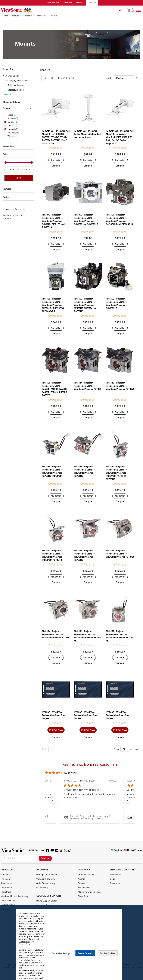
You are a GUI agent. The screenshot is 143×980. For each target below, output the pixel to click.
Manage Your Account (47, 875)
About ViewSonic (86, 875)
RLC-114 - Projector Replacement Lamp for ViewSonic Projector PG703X (88, 386)
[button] (56, 166)
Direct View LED (8, 901)
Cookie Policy (24, 942)
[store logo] (60, 10)
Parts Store (6, 892)
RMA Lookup (42, 888)
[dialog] (71, 943)
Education (68, 3)
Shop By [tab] (45, 70)
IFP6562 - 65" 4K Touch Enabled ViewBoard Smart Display (54, 715)
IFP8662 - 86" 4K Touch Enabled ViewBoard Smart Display (118, 715)
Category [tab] (7, 109)
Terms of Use (24, 944)
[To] (26, 170)
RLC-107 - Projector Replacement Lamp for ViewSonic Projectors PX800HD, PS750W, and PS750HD (85, 305)
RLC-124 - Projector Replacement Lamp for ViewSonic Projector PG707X (56, 635)
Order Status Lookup (46, 883)
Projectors (28, 16)
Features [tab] (7, 189)
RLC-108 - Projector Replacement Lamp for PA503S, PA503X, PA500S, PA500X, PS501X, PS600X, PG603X (55, 389)
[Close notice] (118, 953)
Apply (19, 178)
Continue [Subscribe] (45, 858)
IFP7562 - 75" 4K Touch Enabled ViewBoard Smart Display (86, 715)
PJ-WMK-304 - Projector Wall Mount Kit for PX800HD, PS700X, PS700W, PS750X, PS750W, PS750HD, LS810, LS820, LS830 (56, 137)
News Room (115, 875)
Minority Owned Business (90, 892)
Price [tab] (5, 154)
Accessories (42, 16)
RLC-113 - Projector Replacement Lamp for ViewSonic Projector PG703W (120, 386)
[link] (90, 818)
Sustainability (84, 888)
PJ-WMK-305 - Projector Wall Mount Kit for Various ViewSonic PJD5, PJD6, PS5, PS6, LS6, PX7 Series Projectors (120, 137)
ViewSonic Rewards (46, 879)
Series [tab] (6, 197)
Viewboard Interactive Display (14, 896)
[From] (11, 170)
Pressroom (115, 883)
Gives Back (83, 896)
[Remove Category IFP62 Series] (5, 81)
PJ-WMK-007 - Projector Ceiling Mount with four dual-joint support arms (88, 134)
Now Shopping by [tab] (11, 76)
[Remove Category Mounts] (5, 85)
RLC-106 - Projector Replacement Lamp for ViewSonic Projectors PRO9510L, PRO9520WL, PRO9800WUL (54, 305)
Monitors (5, 875)
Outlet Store (6, 888)
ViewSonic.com (53, 3)
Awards (81, 879)
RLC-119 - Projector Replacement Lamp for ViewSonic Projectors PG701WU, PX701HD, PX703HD (117, 473)
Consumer (92, 3)
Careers (81, 883)
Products (16, 16)
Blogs (112, 879)
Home (6, 16)
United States (133, 850)
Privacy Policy (35, 939)
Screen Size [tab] (9, 146)
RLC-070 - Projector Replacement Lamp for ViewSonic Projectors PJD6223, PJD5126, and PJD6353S (53, 221)
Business (80, 3)
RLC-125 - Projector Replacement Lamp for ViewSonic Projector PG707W (120, 554)
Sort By (109, 78)
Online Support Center (47, 901)
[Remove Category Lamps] (5, 90)
